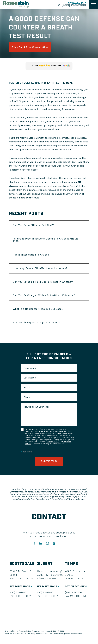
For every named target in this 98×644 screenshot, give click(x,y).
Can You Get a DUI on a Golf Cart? (35, 226)
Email (27, 392)
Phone (27, 402)
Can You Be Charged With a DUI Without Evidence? (46, 299)
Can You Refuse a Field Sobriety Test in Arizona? (45, 285)
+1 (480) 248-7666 (70, 6)
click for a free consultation (32, 48)
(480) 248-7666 (18, 598)
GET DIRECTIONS (21, 591)
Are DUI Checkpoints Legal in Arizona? (38, 327)
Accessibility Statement (75, 639)
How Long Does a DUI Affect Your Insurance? (42, 271)
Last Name (30, 383)
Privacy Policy (53, 447)
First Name (30, 373)
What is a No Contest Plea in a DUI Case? (40, 313)
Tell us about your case (37, 412)
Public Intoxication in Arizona (32, 257)
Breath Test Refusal (58, 83)
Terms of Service (76, 504)
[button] (49, 66)
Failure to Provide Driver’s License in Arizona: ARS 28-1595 (49, 242)
